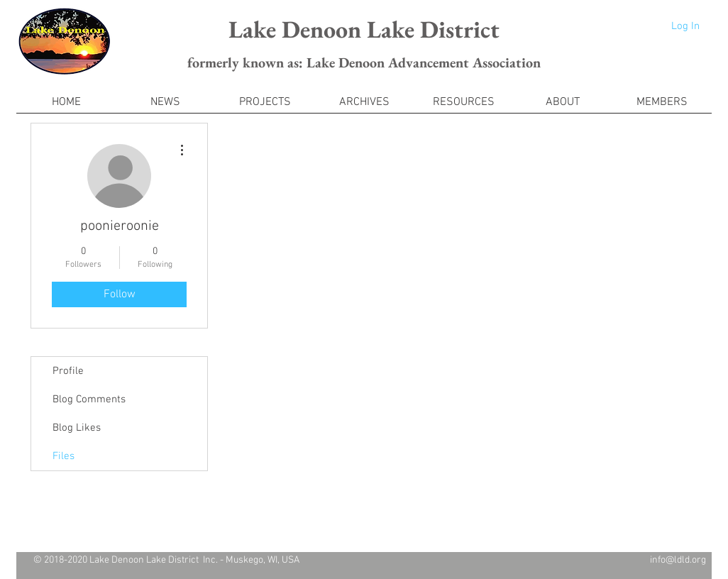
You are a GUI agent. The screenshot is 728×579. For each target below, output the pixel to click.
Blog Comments (89, 399)
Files (64, 456)
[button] (662, 107)
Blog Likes (77, 428)
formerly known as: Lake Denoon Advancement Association (364, 62)
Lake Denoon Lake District (364, 29)
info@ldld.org (678, 560)
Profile (68, 371)
